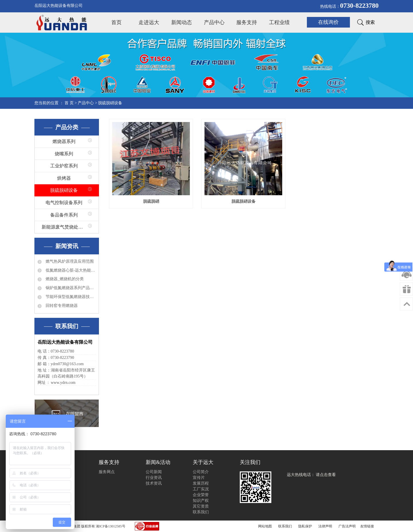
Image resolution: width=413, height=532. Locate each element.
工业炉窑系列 (64, 166)
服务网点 (107, 472)
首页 (116, 22)
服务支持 (247, 22)
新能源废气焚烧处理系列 (67, 227)
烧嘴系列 (64, 154)
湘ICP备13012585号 (111, 526)
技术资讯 (154, 483)
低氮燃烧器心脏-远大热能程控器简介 (70, 270)
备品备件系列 (64, 215)
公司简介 (201, 472)
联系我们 (201, 512)
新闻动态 (182, 22)
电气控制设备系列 (64, 203)
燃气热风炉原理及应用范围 (69, 261)
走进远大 (149, 22)
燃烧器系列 (64, 141)
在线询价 (328, 22)
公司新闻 (154, 472)
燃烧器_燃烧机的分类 (64, 279)
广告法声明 (347, 526)
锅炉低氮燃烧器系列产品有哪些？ (70, 288)
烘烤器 (64, 178)
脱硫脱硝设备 (110, 103)
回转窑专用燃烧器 (61, 306)
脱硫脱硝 (151, 201)
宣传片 (199, 478)
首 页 (69, 103)
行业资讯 (154, 478)
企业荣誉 (201, 495)
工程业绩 (279, 22)
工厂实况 (201, 489)
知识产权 (201, 501)
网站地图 (265, 526)
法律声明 (325, 526)
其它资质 (201, 506)
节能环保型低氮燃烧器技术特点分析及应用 (70, 297)
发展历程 (201, 483)
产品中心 (214, 22)
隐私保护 (305, 526)
